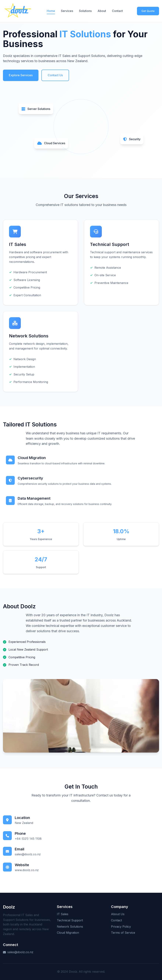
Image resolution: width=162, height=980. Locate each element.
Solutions (85, 11)
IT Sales (63, 914)
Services (67, 11)
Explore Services (21, 75)
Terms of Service (123, 933)
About (102, 11)
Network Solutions (70, 927)
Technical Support (70, 920)
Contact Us (55, 75)
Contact (117, 11)
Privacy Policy (121, 927)
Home (51, 11)
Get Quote (148, 11)
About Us (118, 914)
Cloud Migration (68, 933)
